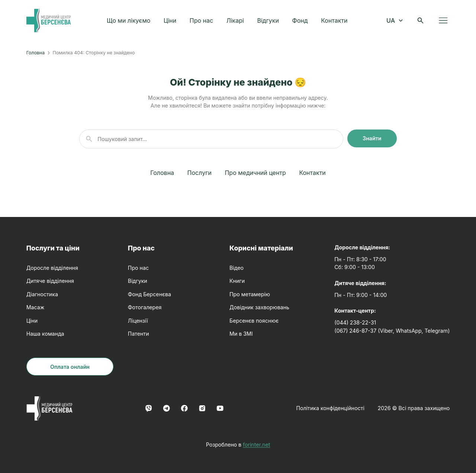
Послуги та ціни (53, 248)
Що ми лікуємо (129, 21)
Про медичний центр (255, 173)
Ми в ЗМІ (241, 334)
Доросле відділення (52, 268)
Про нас (202, 21)
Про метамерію (250, 294)
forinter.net (256, 445)
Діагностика (42, 294)
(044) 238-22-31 (355, 322)
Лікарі (236, 21)
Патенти (139, 334)
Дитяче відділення (50, 281)
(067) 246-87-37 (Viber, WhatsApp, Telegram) (392, 331)
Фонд (300, 21)
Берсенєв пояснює (254, 321)
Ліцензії (138, 321)
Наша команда (45, 334)
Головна (36, 53)
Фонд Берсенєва (149, 294)
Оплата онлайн (70, 367)
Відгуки (269, 21)
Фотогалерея (145, 307)
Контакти (335, 21)
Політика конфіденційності (330, 408)
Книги (237, 281)
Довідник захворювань (259, 307)
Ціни (171, 21)
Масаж (36, 307)
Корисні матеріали (261, 248)
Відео (237, 268)
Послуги (200, 173)
